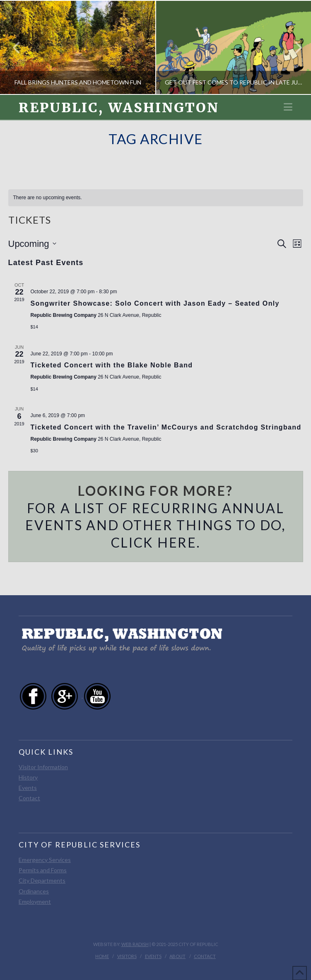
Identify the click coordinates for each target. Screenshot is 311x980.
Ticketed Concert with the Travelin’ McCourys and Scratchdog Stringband (166, 427)
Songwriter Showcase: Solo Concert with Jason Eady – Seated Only (155, 303)
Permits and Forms (43, 870)
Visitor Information (43, 767)
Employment (35, 902)
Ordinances (34, 891)
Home (102, 956)
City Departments (42, 880)
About (177, 956)
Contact (29, 798)
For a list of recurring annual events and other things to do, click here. (155, 525)
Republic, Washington (119, 108)
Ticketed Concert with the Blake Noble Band (112, 365)
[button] (288, 107)
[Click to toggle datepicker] (32, 244)
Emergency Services (45, 860)
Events (28, 788)
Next (294, 47)
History (28, 777)
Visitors (127, 956)
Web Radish (135, 944)
